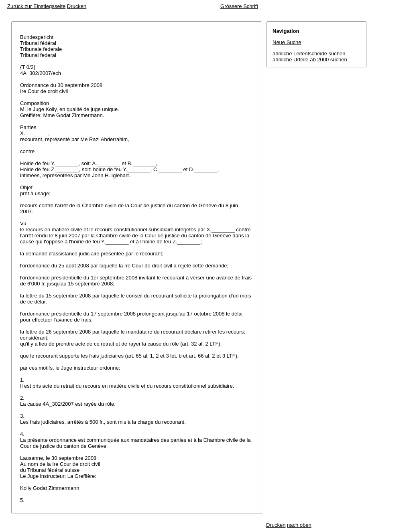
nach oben (299, 525)
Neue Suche (287, 42)
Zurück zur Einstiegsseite (36, 6)
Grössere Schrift (239, 6)
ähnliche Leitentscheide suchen (309, 54)
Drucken (77, 6)
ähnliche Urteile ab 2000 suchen (310, 60)
